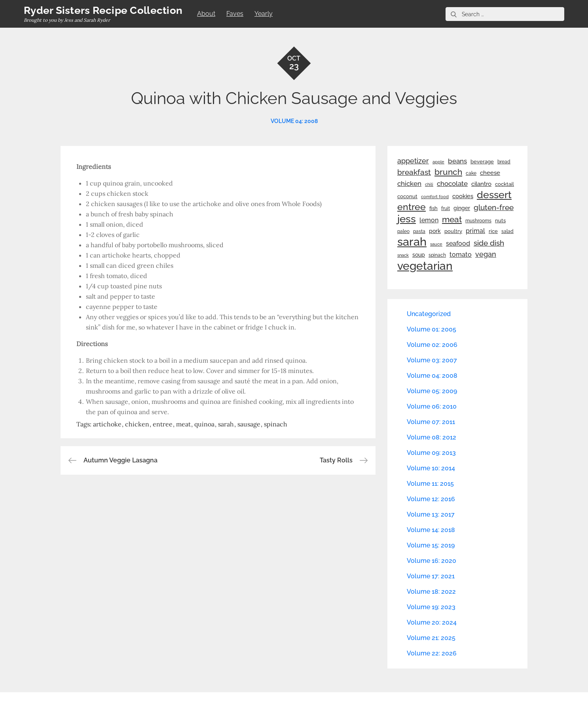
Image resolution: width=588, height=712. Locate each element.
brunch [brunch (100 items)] (448, 172)
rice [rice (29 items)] (493, 231)
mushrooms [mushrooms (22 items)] (478, 221)
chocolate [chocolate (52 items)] (452, 184)
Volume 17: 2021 (431, 576)
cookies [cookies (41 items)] (463, 196)
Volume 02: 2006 (432, 345)
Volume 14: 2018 (431, 530)
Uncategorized (429, 314)
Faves (235, 14)
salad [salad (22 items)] (507, 231)
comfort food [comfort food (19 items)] (435, 197)
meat (183, 424)
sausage (249, 424)
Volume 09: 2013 (431, 453)
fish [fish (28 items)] (433, 208)
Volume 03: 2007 (432, 360)
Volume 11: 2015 (430, 484)
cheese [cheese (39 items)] (490, 173)
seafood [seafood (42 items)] (458, 243)
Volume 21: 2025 (431, 638)
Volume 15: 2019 (431, 545)
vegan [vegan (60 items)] (486, 254)
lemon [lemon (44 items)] (429, 220)
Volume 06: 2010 (432, 406)
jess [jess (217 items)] (407, 219)
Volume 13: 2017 (431, 514)
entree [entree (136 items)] (412, 207)
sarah (226, 424)
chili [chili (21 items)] (429, 184)
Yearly (264, 14)
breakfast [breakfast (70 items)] (414, 172)
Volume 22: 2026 (432, 653)
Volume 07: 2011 (431, 422)
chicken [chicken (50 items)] (409, 184)
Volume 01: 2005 (432, 329)
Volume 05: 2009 (432, 391)
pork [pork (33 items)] (435, 231)
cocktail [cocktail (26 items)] (505, 184)
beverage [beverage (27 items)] (482, 162)
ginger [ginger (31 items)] (462, 208)
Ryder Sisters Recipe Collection (103, 10)
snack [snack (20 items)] (403, 255)
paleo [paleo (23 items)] (403, 231)
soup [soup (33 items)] (419, 255)
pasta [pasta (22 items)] (419, 231)
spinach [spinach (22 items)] (437, 255)
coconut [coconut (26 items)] (407, 196)
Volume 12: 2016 (431, 499)
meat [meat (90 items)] (452, 220)
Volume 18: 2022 (431, 592)
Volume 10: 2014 (431, 468)
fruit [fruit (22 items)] (446, 208)
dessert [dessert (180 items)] (494, 195)
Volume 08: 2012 (432, 437)
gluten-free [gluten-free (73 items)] (494, 207)
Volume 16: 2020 (432, 561)
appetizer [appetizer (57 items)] (413, 161)
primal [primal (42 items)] (475, 231)
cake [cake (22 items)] (471, 173)
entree (163, 424)
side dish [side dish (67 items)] (489, 243)
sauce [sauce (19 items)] (436, 244)
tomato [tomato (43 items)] (461, 255)
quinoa (204, 424)
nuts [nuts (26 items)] (500, 221)
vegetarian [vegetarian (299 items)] (425, 266)
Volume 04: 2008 (294, 121)
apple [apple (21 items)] (438, 162)
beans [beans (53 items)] (457, 161)
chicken (137, 424)
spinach (276, 424)
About (206, 14)
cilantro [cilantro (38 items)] (481, 184)
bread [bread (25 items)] (504, 162)
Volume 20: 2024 (432, 622)
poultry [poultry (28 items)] (453, 231)
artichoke (107, 424)
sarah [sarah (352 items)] (412, 242)
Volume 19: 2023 (431, 607)
